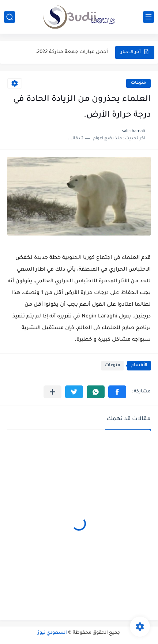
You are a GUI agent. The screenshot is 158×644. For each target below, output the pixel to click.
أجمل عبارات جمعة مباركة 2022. (72, 52)
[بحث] (10, 17)
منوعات (138, 83)
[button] (117, 392)
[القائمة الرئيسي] (148, 17)
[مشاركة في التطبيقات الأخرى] (52, 392)
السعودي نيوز (52, 633)
